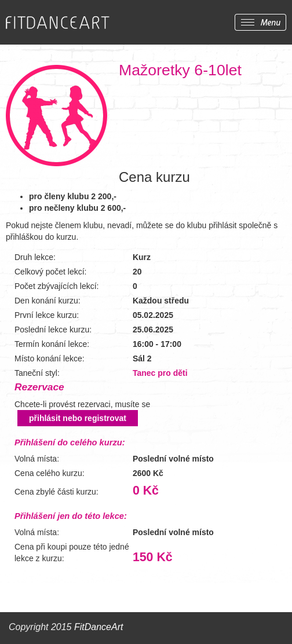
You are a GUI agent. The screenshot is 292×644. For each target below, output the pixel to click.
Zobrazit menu (260, 22)
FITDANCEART (58, 23)
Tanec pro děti (160, 373)
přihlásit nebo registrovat (78, 418)
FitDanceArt (98, 627)
